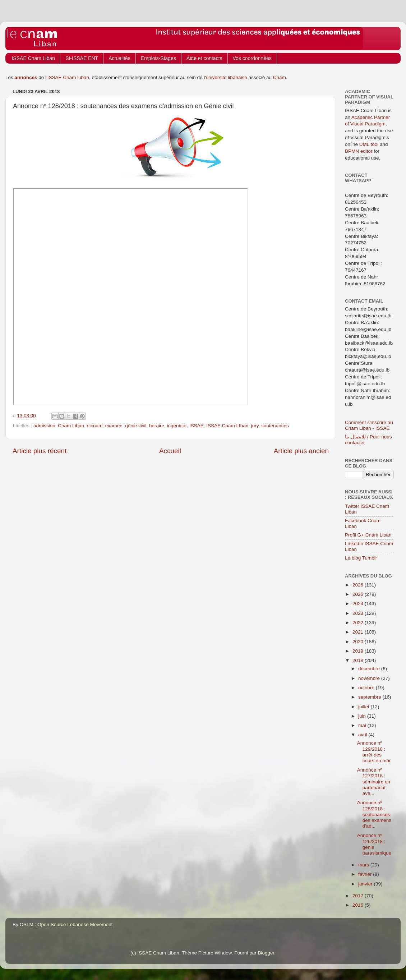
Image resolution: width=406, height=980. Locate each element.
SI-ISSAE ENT (82, 58)
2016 (359, 905)
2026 (359, 585)
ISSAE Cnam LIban (227, 426)
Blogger (266, 953)
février (366, 874)
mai (363, 725)
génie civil (136, 426)
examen (114, 426)
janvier (366, 884)
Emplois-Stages (158, 58)
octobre (367, 688)
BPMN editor (359, 151)
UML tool (369, 144)
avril (363, 735)
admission (44, 426)
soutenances (275, 426)
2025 (359, 594)
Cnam (280, 77)
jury (255, 426)
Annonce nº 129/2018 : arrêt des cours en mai (374, 752)
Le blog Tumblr (361, 558)
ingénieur (177, 426)
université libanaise (227, 77)
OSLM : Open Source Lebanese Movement (66, 924)
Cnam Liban (71, 426)
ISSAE (197, 426)
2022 (359, 623)
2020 (359, 642)
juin (363, 716)
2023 (359, 613)
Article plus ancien (301, 451)
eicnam (95, 426)
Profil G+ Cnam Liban (368, 535)
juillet (365, 707)
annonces (26, 77)
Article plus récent (40, 451)
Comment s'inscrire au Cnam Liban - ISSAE (369, 425)
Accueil (170, 451)
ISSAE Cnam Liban (34, 58)
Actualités (119, 58)
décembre (370, 669)
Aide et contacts (204, 58)
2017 (359, 896)
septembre (370, 697)
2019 (359, 651)
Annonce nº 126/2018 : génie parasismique (374, 844)
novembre (370, 678)
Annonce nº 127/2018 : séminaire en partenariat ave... (374, 782)
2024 (359, 604)
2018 (359, 660)
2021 (359, 632)
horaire (157, 426)
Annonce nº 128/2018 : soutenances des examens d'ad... (374, 814)
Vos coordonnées (252, 58)
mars (364, 865)
